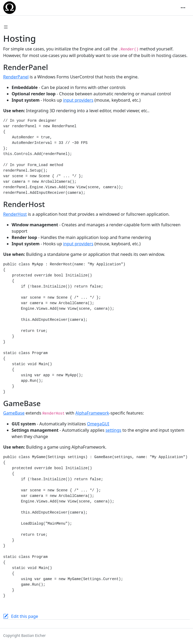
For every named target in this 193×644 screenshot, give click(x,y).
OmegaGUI (98, 424)
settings (113, 430)
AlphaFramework (92, 413)
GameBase (14, 413)
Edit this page (25, 616)
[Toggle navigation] (183, 8)
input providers (78, 100)
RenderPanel (16, 77)
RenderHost (15, 214)
